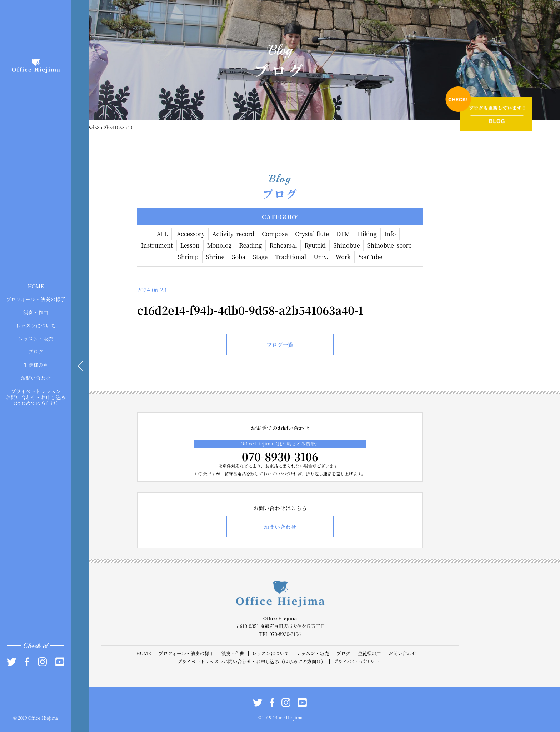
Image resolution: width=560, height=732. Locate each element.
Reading (250, 245)
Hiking (367, 234)
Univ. (321, 257)
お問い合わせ (36, 378)
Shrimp (188, 257)
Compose (275, 234)
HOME (36, 286)
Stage (260, 257)
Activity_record (233, 234)
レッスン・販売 (36, 338)
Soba (239, 257)
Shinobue (346, 245)
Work (343, 257)
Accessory (191, 234)
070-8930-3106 (280, 457)
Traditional (291, 257)
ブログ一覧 (280, 345)
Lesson (190, 245)
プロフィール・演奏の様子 (36, 299)
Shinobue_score (389, 245)
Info (390, 234)
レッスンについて (36, 325)
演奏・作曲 (36, 312)
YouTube (370, 257)
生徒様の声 (36, 365)
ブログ (36, 352)
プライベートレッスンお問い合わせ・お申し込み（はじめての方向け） (36, 397)
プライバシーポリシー (356, 661)
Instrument (157, 245)
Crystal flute (312, 234)
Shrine (215, 257)
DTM (343, 234)
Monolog (219, 245)
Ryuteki (315, 245)
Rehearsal (283, 245)
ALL (162, 234)
